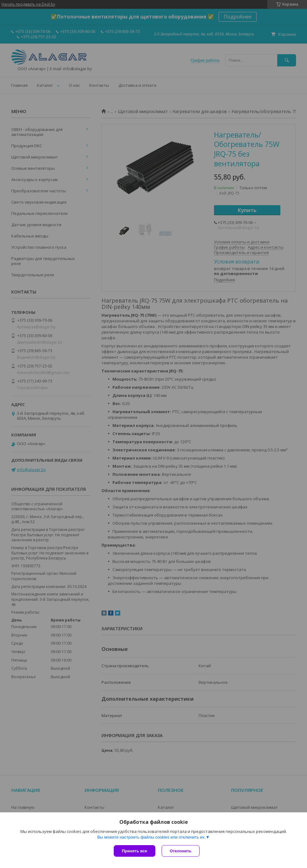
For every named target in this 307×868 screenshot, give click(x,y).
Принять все (135, 851)
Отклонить (181, 851)
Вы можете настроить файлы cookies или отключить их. (151, 837)
